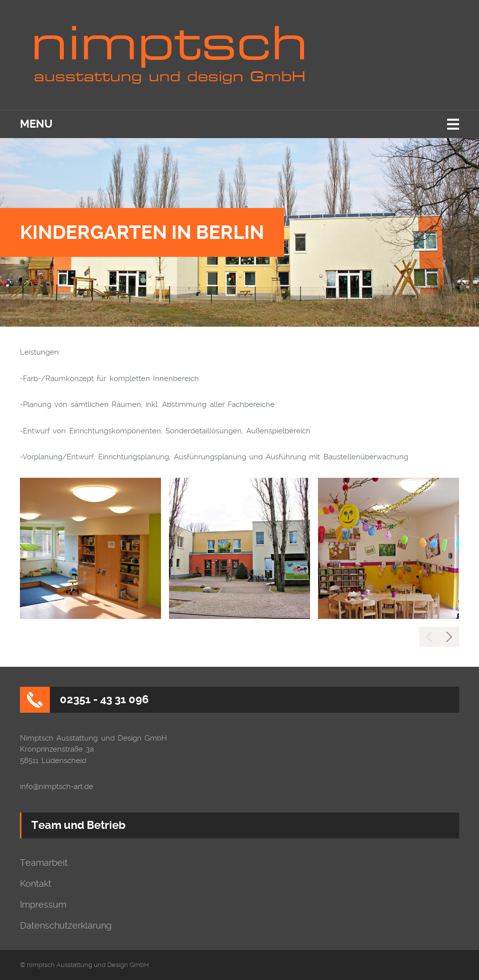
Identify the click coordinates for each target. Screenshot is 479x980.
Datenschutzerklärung (66, 926)
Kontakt (36, 884)
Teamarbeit (44, 863)
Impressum (43, 905)
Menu (36, 124)
